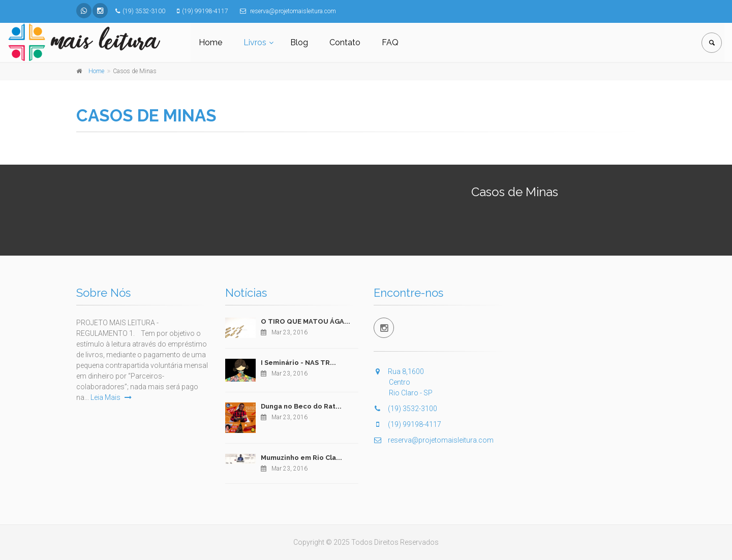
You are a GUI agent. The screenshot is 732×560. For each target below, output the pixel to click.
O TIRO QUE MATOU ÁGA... (306, 321)
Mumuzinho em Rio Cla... (301, 458)
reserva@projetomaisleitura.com (434, 440)
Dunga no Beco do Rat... (301, 406)
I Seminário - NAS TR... (298, 363)
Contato (345, 42)
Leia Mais (111, 397)
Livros (255, 42)
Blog (299, 42)
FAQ (390, 42)
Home (210, 42)
